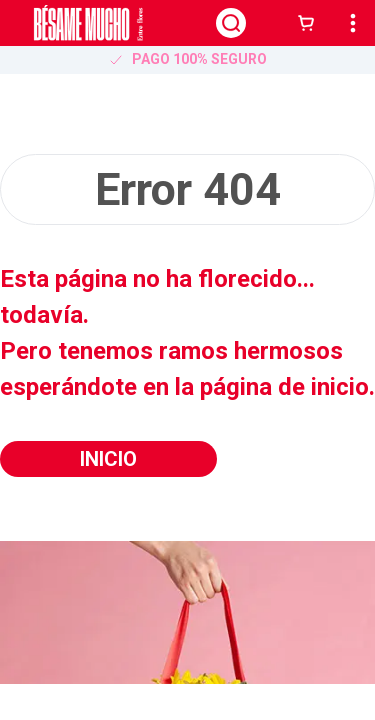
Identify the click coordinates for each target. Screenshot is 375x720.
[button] (310, 23)
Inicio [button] (108, 459)
